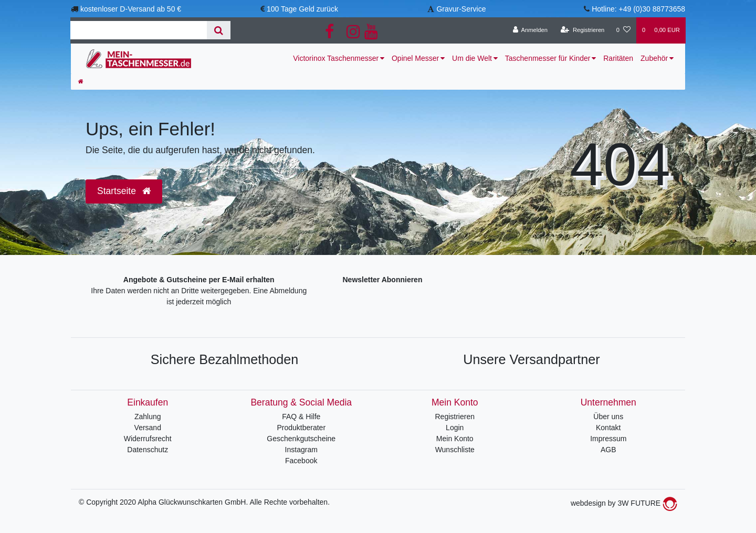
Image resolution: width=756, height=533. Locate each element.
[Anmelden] (530, 30)
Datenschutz (148, 450)
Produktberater (301, 428)
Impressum (608, 439)
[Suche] (219, 30)
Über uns (608, 417)
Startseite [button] (124, 191)
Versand (148, 428)
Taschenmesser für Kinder (548, 58)
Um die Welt (472, 58)
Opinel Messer (415, 58)
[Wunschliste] (623, 30)
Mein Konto (455, 439)
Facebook (301, 461)
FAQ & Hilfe (301, 417)
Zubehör (654, 58)
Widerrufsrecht (148, 439)
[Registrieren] (582, 30)
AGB (608, 450)
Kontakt (608, 428)
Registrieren (455, 417)
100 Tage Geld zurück (302, 9)
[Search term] (139, 30)
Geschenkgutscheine (301, 439)
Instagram (301, 450)
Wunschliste (455, 450)
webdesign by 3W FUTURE (624, 503)
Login (455, 428)
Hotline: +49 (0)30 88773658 (638, 9)
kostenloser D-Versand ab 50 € (131, 9)
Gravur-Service (461, 9)
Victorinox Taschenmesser (336, 58)
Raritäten (618, 58)
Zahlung (148, 417)
